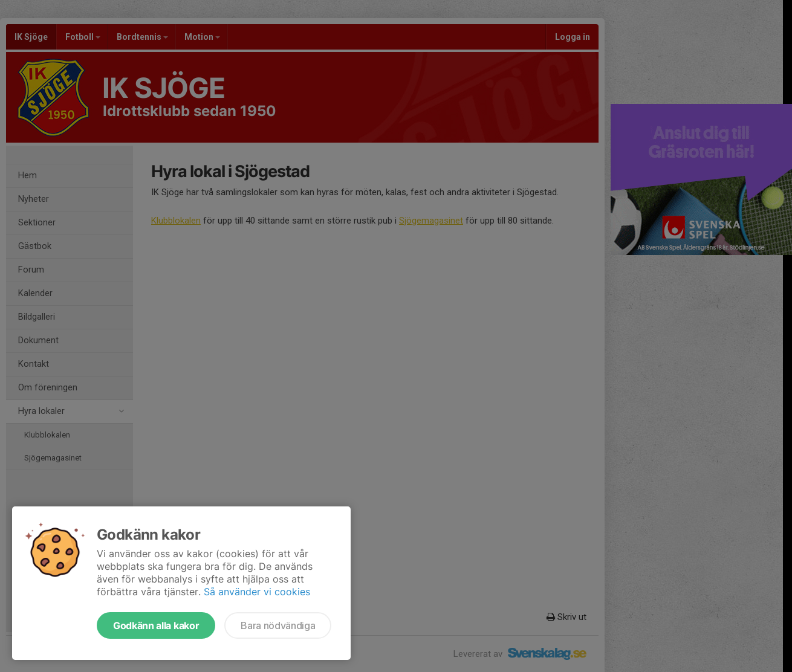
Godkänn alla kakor (156, 625)
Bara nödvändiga (278, 625)
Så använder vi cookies (257, 592)
